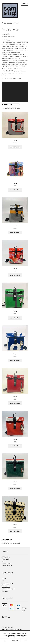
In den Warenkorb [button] (15, 147)
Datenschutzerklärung (8, 589)
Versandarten (6, 585)
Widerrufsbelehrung (7, 583)
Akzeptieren (15, 640)
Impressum (5, 591)
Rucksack (10, 23)
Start (5, 23)
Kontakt (4, 579)
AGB (3, 581)
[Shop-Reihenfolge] (11, 104)
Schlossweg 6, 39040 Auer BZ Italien (6, 559)
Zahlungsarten (6, 587)
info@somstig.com (7, 565)
